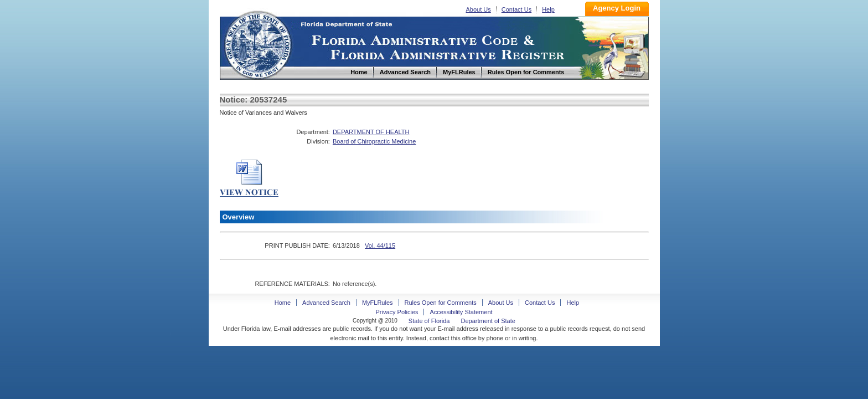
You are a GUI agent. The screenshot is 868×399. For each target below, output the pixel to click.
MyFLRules (378, 303)
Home (257, 44)
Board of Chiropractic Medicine (374, 141)
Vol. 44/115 (380, 245)
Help (548, 9)
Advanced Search (326, 303)
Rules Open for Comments (441, 303)
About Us (479, 9)
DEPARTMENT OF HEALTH (371, 132)
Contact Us (516, 9)
